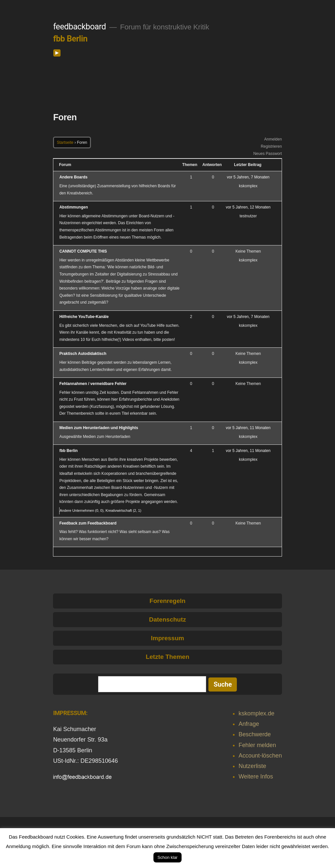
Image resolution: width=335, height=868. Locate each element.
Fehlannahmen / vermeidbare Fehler (93, 384)
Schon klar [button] (167, 857)
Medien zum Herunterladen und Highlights (99, 428)
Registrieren (271, 146)
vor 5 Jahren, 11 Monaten (248, 428)
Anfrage (249, 724)
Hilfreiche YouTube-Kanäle (84, 317)
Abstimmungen (73, 207)
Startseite (65, 142)
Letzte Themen (167, 657)
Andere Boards (73, 177)
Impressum (167, 638)
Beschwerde (255, 734)
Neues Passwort (267, 154)
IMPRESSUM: (70, 713)
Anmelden (273, 139)
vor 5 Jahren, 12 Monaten (248, 207)
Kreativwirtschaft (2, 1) (123, 510)
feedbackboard (79, 27)
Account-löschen (260, 756)
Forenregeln (167, 601)
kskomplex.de (256, 713)
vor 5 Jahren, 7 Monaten (248, 177)
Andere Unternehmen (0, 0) (81, 510)
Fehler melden (257, 745)
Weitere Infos (256, 776)
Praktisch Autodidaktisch (83, 354)
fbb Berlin (70, 39)
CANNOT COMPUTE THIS (83, 251)
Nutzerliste (252, 766)
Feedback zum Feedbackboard (88, 523)
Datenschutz (167, 619)
